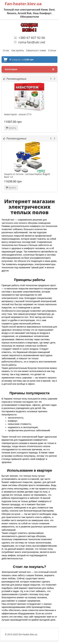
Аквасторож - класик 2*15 (18, 114)
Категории (29, 69)
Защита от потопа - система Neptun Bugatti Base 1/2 (27, 176)
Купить (11, 128)
